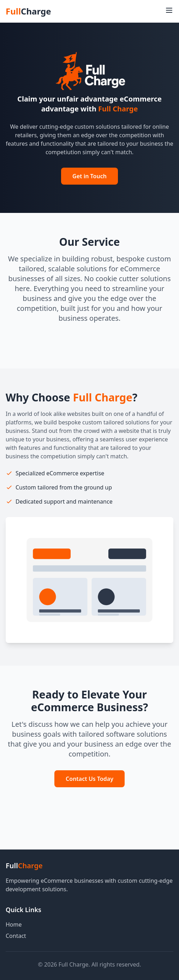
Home (14, 924)
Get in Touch (89, 176)
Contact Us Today (89, 779)
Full (28, 11)
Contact (16, 936)
